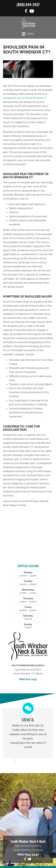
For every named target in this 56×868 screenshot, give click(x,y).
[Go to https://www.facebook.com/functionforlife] (26, 12)
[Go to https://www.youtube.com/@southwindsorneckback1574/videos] (32, 12)
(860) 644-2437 (28, 4)
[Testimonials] (28, 733)
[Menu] (28, 34)
